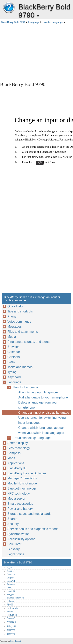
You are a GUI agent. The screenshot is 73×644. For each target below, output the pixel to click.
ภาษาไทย (11, 622)
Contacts (14, 357)
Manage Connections (22, 478)
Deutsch (11, 574)
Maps (11, 458)
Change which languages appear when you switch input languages (41, 430)
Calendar (14, 352)
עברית (10, 588)
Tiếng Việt (12, 626)
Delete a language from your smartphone (38, 405)
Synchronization (18, 534)
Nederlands (12, 608)
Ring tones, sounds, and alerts (28, 342)
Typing (12, 372)
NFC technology (19, 494)
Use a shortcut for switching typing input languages (42, 420)
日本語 (10, 605)
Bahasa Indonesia (16, 598)
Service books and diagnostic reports (33, 529)
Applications (16, 463)
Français (11, 584)
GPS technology (19, 448)
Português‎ (12, 615)
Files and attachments (23, 332)
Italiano (10, 601)
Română (11, 618)
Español (11, 581)
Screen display (18, 443)
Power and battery (20, 509)
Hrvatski (11, 591)
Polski (10, 612)
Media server (16, 499)
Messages (15, 327)
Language (34, 22)
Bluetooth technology (22, 488)
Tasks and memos (20, 367)
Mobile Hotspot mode (22, 483)
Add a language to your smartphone (43, 397)
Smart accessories (20, 504)
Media (12, 337)
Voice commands (19, 322)
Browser (13, 347)
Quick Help (15, 306)
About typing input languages (38, 392)
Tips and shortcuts (20, 311)
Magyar (10, 594)
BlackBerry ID (17, 468)
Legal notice (16, 554)
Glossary (14, 549)
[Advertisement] (36, 52)
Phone (12, 316)
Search (12, 519)
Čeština (11, 571)
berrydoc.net (15, 641)
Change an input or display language (44, 413)
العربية (10, 568)
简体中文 (11, 630)
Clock (11, 362)
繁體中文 (11, 634)
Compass (14, 453)
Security (13, 524)
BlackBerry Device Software (27, 473)
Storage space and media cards (29, 514)
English (10, 578)
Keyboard (14, 377)
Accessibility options (21, 539)
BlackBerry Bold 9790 (9, 8)
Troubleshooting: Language (32, 438)
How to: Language (53, 22)
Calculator (14, 544)
